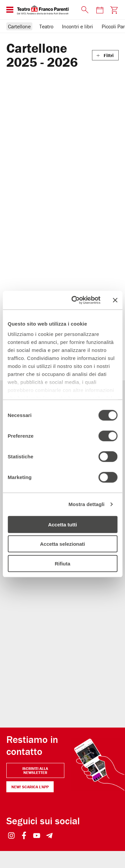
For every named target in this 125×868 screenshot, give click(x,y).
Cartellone (19, 26)
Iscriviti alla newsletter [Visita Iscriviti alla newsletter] (35, 759)
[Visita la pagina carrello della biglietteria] (114, 10)
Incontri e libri (77, 26)
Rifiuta (62, 563)
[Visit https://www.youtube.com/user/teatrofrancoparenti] (37, 825)
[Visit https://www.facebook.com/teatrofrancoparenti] (24, 825)
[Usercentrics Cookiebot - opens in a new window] (74, 300)
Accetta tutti (62, 524)
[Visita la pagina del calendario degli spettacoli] (100, 10)
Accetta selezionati (62, 544)
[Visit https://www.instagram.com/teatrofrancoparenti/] (11, 825)
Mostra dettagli (86, 504)
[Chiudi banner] (115, 300)
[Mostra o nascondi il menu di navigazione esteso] (10, 10)
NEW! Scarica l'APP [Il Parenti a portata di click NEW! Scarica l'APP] (30, 776)
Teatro (46, 26)
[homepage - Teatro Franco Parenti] (47, 10)
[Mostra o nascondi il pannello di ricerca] (85, 10)
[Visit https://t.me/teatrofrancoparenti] (49, 825)
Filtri (109, 55)
